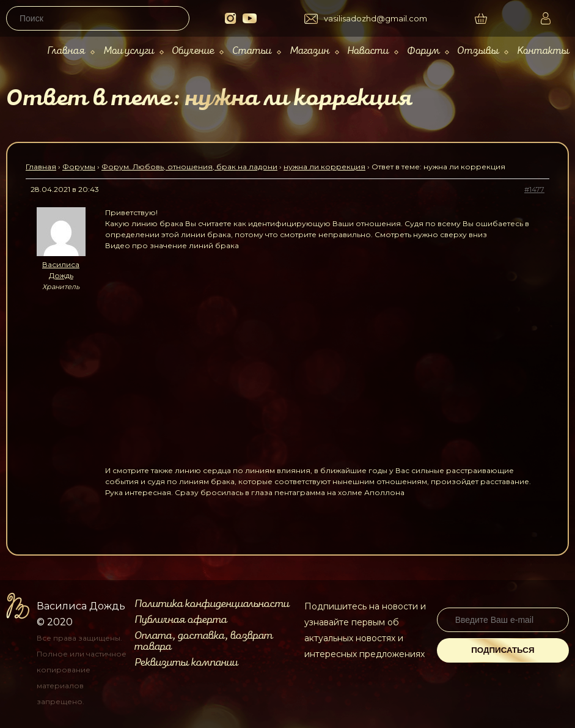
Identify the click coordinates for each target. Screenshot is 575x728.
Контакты (543, 51)
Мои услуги (129, 51)
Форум (423, 51)
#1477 (534, 189)
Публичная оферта (181, 620)
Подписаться (503, 650)
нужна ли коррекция (324, 167)
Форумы (79, 167)
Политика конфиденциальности (212, 604)
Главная (66, 51)
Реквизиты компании (186, 663)
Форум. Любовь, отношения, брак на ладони (189, 167)
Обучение (193, 51)
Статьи (252, 51)
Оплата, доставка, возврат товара (203, 641)
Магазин (309, 51)
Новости (368, 51)
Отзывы (478, 51)
